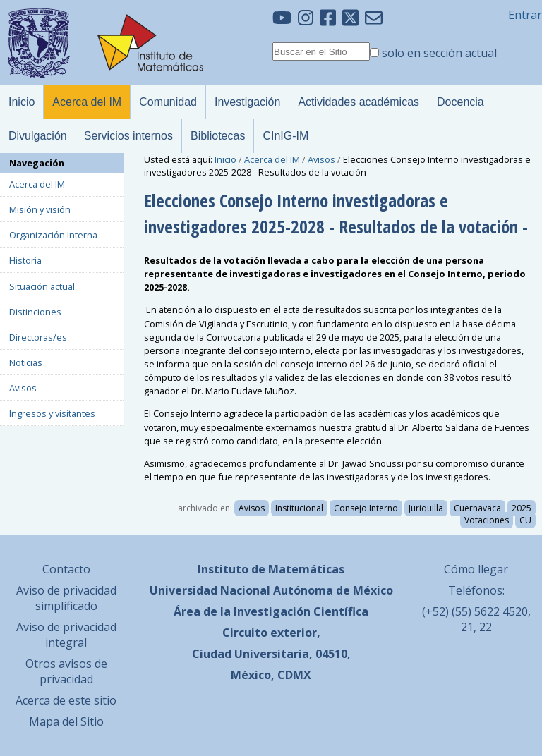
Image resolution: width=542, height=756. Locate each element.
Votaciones (487, 520)
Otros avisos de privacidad (66, 671)
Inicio (225, 159)
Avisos (321, 159)
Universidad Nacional (210, 590)
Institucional (299, 508)
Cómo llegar (476, 569)
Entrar (525, 15)
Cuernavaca (477, 508)
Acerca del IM (272, 159)
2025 (522, 508)
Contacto (66, 569)
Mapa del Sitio (66, 721)
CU (525, 520)
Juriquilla (426, 508)
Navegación (37, 163)
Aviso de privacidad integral (66, 635)
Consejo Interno (366, 508)
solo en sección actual (439, 53)
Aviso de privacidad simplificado (66, 598)
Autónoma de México (333, 590)
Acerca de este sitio (66, 700)
